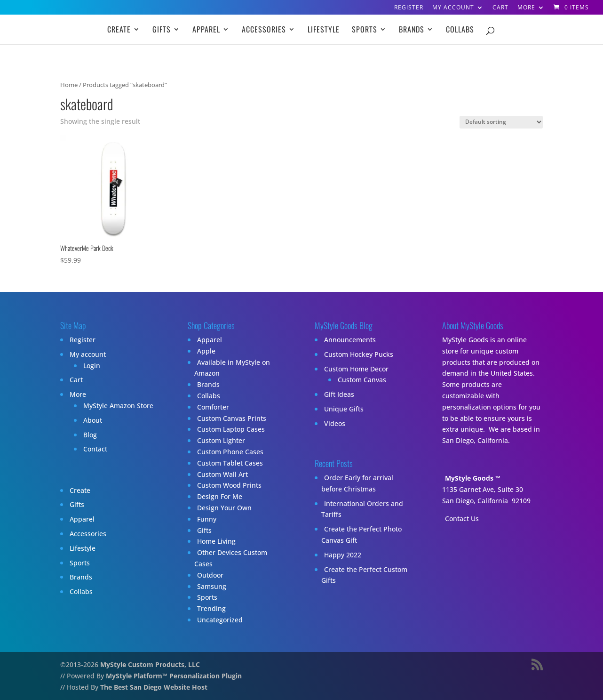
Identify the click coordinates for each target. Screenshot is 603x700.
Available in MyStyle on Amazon (232, 368)
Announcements (350, 340)
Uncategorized (220, 620)
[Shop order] (501, 122)
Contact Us (462, 519)
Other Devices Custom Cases (231, 558)
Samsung (212, 586)
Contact (95, 449)
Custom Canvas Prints (232, 418)
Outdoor (210, 575)
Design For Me (220, 496)
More (526, 8)
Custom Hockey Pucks (359, 354)
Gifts (162, 30)
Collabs (460, 30)
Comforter (213, 407)
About (93, 420)
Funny (207, 519)
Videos (335, 423)
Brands (412, 30)
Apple (206, 351)
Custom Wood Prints (229, 485)
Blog (90, 435)
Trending (211, 608)
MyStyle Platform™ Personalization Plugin (174, 676)
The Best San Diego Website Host (154, 687)
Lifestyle (324, 30)
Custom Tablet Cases (230, 463)
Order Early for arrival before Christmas (357, 483)
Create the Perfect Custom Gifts (364, 575)
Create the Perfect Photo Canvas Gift (361, 535)
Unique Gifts (344, 409)
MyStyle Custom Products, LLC (150, 664)
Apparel (206, 30)
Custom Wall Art (222, 474)
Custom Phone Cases (230, 452)
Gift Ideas (339, 394)
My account (453, 8)
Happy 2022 (343, 555)
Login (92, 366)
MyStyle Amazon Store (118, 406)
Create (119, 30)
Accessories (264, 30)
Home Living (216, 541)
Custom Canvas (362, 380)
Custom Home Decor (356, 369)
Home (69, 85)
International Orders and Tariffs (362, 509)
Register (409, 8)
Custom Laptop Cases (231, 429)
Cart (500, 8)
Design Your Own (224, 508)
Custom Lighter (221, 440)
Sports (365, 30)
